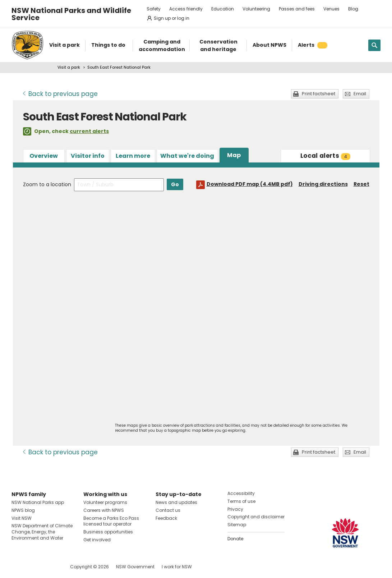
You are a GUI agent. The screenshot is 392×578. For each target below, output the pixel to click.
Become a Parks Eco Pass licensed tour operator (111, 521)
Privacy (235, 509)
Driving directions (323, 184)
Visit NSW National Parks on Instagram (34, 567)
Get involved (97, 540)
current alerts (89, 131)
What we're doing (187, 156)
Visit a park (69, 67)
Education (223, 9)
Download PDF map (250, 184)
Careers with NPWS (104, 510)
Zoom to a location (47, 184)
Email (360, 94)
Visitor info (88, 156)
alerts (325, 156)
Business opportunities (108, 532)
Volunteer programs (105, 502)
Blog (353, 9)
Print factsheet (319, 94)
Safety (154, 9)
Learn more (133, 156)
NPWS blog (23, 510)
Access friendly (186, 9)
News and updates (176, 502)
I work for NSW (177, 567)
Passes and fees (297, 9)
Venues (331, 9)
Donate (235, 539)
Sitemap (237, 525)
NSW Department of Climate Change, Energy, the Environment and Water (42, 532)
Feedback (166, 518)
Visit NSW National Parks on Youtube (49, 567)
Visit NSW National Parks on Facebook (18, 567)
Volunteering (256, 9)
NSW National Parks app (38, 502)
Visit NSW (22, 518)
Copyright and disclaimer (256, 517)
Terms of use (241, 501)
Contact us (168, 510)
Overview (44, 156)
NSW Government (135, 567)
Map (234, 155)
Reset (361, 184)
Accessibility (241, 493)
